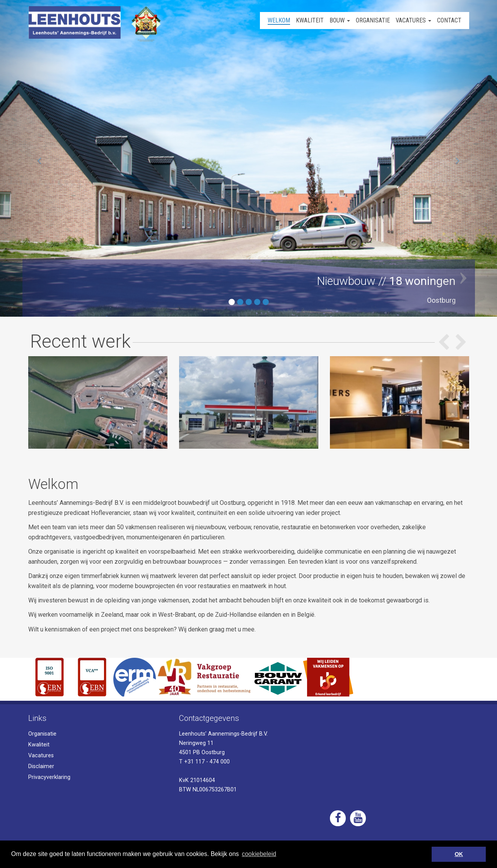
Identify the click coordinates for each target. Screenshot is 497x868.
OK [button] (459, 854)
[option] (98, 402)
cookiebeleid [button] (259, 854)
